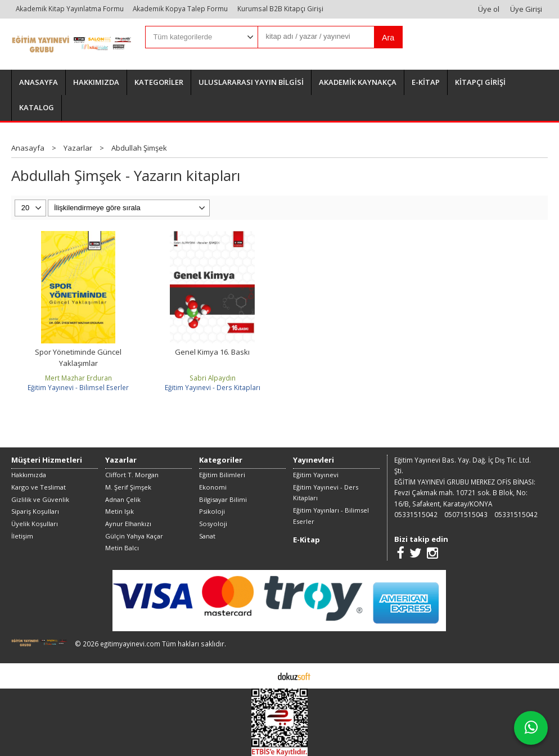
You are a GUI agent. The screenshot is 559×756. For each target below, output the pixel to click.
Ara (388, 38)
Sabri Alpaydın (213, 378)
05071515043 (466, 514)
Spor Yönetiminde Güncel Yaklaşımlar (78, 357)
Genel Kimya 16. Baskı (212, 352)
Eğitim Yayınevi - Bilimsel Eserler (78, 387)
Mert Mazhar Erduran (78, 378)
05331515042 (416, 514)
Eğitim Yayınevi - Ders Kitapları (213, 387)
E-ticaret (262, 676)
